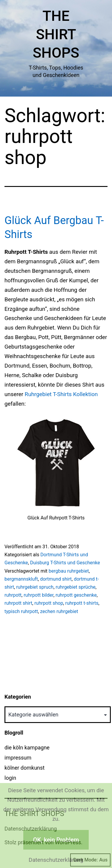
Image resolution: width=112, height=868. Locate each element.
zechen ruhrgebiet (59, 611)
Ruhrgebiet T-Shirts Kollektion (61, 394)
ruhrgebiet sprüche (76, 587)
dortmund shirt (56, 579)
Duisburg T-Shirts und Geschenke (65, 563)
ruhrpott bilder (39, 595)
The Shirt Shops (56, 34)
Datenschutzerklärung (56, 860)
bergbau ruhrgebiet (69, 571)
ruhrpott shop (49, 603)
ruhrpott (13, 595)
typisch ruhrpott (21, 611)
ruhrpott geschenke (76, 595)
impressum (18, 758)
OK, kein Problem (56, 840)
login (10, 778)
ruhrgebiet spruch (35, 587)
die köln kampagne (27, 748)
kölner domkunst (24, 768)
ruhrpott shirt (18, 603)
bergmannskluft (21, 579)
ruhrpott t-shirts (82, 603)
